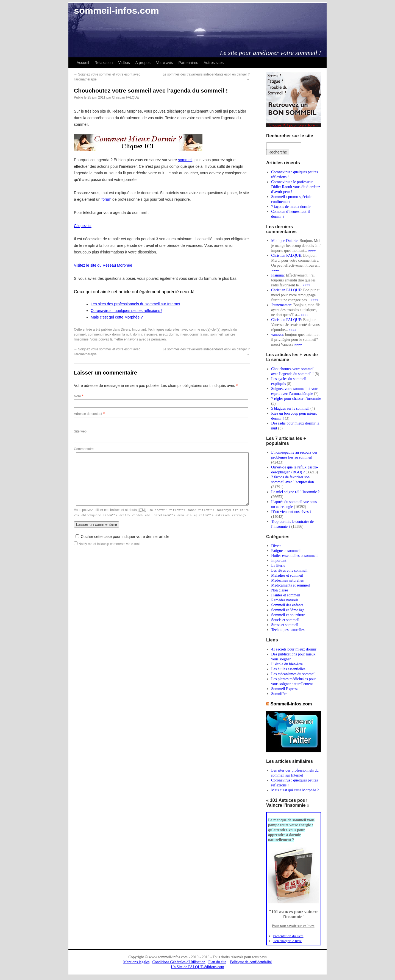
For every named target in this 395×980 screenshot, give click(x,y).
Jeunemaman (281, 305)
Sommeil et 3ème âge (288, 610)
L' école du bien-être (287, 664)
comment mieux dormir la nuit (109, 334)
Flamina (277, 275)
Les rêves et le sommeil (289, 570)
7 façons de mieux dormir (291, 207)
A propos (143, 63)
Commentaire (84, 449)
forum (106, 199)
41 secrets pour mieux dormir (294, 649)
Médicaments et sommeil (290, 585)
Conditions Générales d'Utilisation (179, 962)
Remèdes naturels (285, 600)
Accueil (83, 63)
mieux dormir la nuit (194, 334)
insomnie (151, 334)
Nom (77, 396)
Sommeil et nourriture (288, 615)
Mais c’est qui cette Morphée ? (117, 317)
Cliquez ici (83, 226)
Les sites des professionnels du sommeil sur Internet (135, 304)
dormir (137, 334)
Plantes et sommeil (286, 595)
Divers (126, 330)
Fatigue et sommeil (286, 551)
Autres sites (214, 63)
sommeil (185, 160)
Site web (80, 431)
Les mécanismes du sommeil (293, 674)
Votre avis (164, 63)
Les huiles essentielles (288, 669)
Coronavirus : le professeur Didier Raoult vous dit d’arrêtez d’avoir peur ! (296, 187)
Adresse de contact (88, 414)
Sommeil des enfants (287, 605)
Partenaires (188, 63)
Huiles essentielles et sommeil (294, 556)
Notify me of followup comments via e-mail (109, 543)
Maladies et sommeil (287, 575)
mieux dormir (169, 334)
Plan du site (217, 962)
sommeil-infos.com (116, 10)
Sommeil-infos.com (291, 704)
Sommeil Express (285, 689)
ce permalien (156, 339)
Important (139, 330)
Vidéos (124, 63)
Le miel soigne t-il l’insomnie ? (295, 492)
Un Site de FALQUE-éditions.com (197, 967)
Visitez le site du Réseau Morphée (103, 265)
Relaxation (104, 63)
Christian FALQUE (126, 97)
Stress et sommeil (285, 625)
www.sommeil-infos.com (168, 957)
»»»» (312, 251)
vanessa (277, 335)
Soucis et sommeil (285, 620)
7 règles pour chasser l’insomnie (296, 399)
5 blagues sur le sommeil (290, 408)
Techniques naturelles (164, 330)
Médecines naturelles (287, 580)
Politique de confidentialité (251, 962)
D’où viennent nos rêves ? (291, 512)
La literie (278, 566)
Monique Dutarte (284, 241)
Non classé (279, 590)
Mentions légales (136, 962)
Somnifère (279, 694)
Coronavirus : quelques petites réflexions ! (126, 311)
